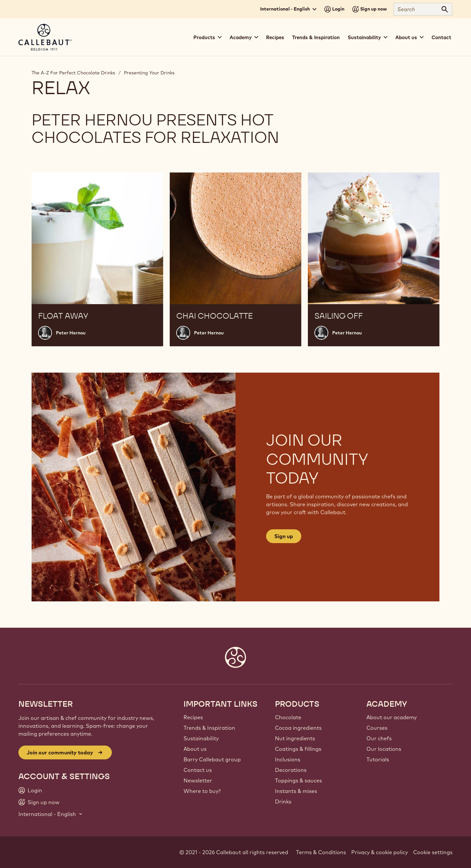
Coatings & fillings (298, 749)
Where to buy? (202, 791)
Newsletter (198, 780)
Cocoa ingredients (298, 728)
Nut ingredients (295, 738)
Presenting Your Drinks (149, 73)
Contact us (198, 770)
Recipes (275, 37)
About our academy (392, 717)
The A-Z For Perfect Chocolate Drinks (73, 73)
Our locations (384, 749)
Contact (441, 37)
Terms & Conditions (321, 852)
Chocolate (288, 717)
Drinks (283, 802)
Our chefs (379, 738)
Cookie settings (433, 852)
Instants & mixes (296, 791)
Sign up (284, 536)
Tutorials (378, 759)
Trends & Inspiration (316, 37)
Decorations (291, 770)
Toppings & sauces (298, 780)
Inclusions (288, 759)
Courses (377, 728)
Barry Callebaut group (212, 759)
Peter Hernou (71, 333)
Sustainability (201, 738)
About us (195, 749)
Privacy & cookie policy (380, 852)
